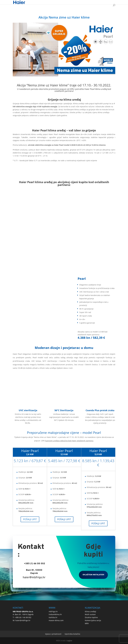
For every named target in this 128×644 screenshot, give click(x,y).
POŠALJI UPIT (30, 519)
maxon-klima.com (56, 620)
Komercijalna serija (93, 620)
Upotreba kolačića (72, 634)
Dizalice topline (91, 617)
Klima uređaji (90, 611)
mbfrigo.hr (53, 611)
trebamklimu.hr (55, 614)
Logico (69, 641)
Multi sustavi (90, 614)
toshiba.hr (53, 617)
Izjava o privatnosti (53, 634)
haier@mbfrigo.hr (34, 578)
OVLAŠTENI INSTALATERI (93, 575)
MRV (87, 623)
